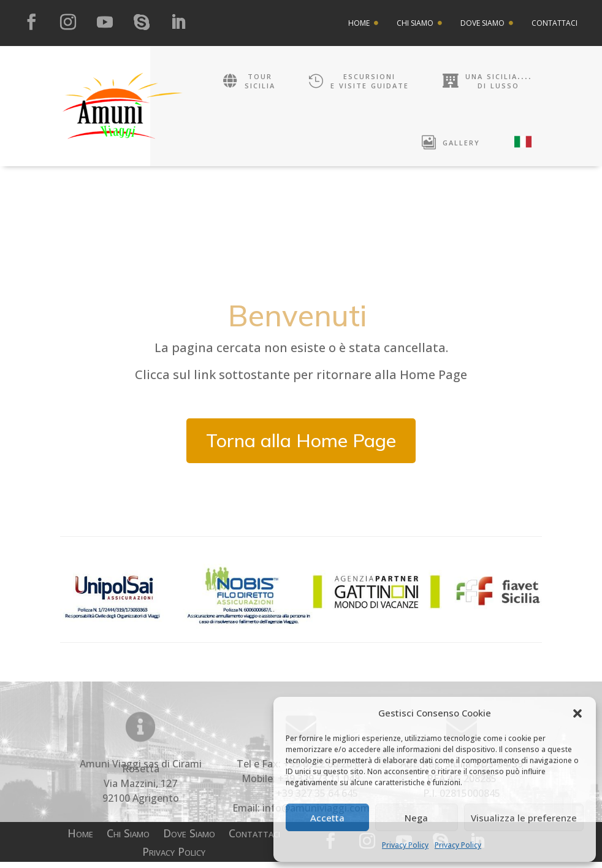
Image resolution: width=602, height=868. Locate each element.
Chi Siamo (128, 841)
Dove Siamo (189, 841)
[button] (577, 713)
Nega (416, 818)
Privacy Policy (405, 845)
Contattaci (254, 841)
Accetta (327, 818)
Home (80, 841)
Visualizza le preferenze (524, 818)
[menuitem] (363, 23)
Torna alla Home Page (301, 447)
